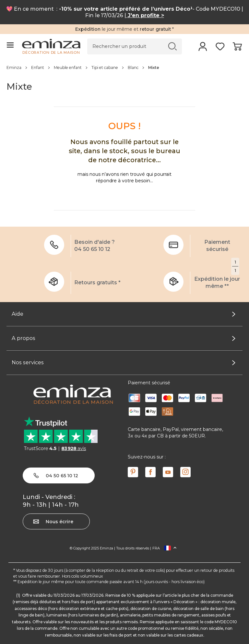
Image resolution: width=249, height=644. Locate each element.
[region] (124, 67)
